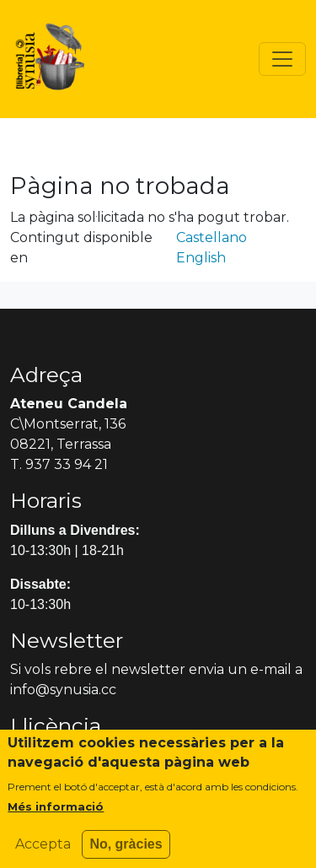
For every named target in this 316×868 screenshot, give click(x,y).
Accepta (43, 852)
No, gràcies (126, 852)
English (201, 258)
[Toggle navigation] (282, 59)
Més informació (56, 815)
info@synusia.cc (63, 690)
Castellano (212, 237)
